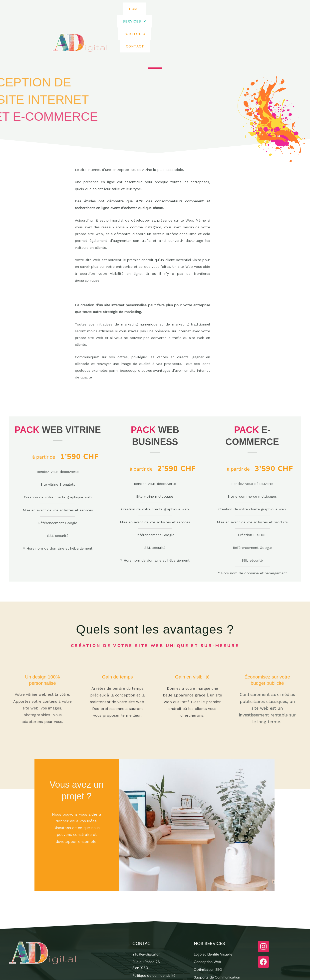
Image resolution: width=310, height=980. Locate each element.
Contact (227, 22)
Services (163, 22)
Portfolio (196, 22)
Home (135, 22)
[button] (163, 22)
